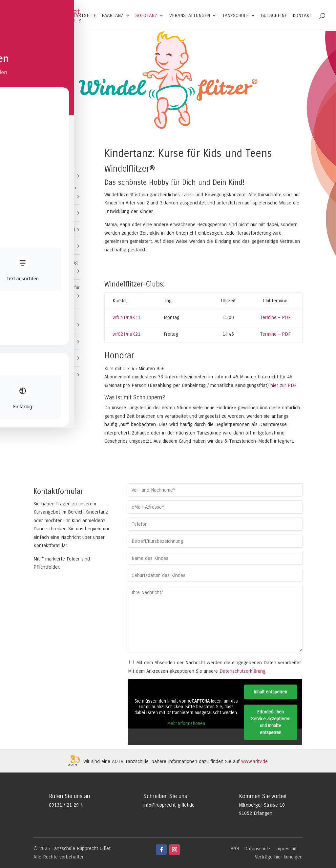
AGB (235, 849)
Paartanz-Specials (53, 358)
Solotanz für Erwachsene (46, 321)
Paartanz (113, 16)
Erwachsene (46, 374)
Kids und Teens (50, 176)
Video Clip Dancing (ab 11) (58, 267)
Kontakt (303, 16)
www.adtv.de (254, 761)
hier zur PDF (283, 385)
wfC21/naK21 (126, 334)
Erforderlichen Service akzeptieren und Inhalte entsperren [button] (271, 722)
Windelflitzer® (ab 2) (57, 192)
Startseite (83, 16)
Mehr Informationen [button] (186, 723)
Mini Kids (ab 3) (55, 213)
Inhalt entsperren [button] (271, 692)
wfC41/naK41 (126, 317)
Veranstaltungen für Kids (59, 292)
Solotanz (146, 16)
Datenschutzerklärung (242, 671)
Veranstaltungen (190, 16)
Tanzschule (235, 16)
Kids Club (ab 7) (55, 246)
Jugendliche (46, 341)
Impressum (286, 849)
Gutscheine (274, 16)
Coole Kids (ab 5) (57, 229)
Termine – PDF (275, 317)
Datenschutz (257, 849)
